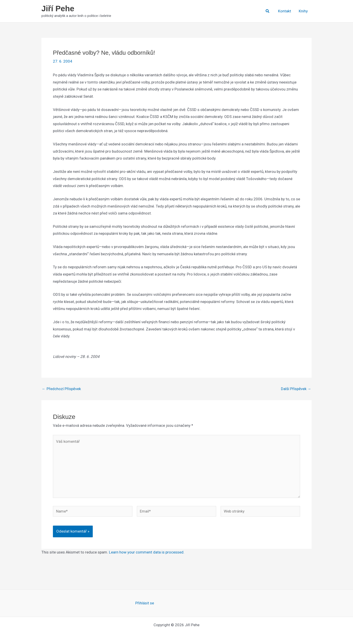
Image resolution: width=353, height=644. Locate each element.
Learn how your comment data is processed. (147, 552)
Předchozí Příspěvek (61, 389)
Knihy (303, 11)
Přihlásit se (145, 603)
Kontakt (285, 11)
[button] (268, 11)
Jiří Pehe (58, 8)
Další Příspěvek (296, 389)
